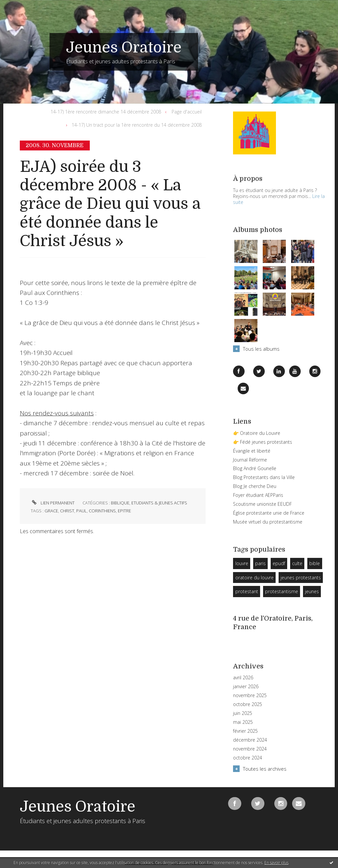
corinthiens (102, 511)
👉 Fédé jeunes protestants (263, 442)
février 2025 (245, 731)
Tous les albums (261, 349)
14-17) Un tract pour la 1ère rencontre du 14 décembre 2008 (137, 125)
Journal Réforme (250, 460)
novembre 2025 (250, 695)
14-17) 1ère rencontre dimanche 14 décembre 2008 (106, 112)
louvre (242, 563)
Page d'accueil (187, 112)
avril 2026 (243, 678)
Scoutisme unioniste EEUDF (262, 504)
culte (297, 563)
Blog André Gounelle (255, 468)
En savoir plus (276, 863)
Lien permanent (53, 503)
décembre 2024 (250, 740)
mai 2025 (243, 722)
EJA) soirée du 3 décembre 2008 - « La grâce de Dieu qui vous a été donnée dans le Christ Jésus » (110, 204)
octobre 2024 (248, 758)
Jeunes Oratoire (124, 48)
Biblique (120, 503)
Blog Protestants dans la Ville (264, 477)
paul (82, 511)
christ (67, 511)
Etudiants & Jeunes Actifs (159, 503)
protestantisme (282, 591)
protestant (247, 591)
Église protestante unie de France (269, 513)
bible (315, 563)
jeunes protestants (301, 578)
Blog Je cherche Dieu (255, 486)
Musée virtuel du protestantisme (268, 522)
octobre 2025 (248, 704)
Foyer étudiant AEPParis (258, 495)
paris (260, 563)
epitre (124, 511)
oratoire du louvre (254, 578)
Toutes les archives (265, 769)
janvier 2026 (246, 687)
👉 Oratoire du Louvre (257, 433)
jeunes (312, 591)
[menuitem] (107, 112)
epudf (279, 563)
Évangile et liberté (252, 451)
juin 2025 (243, 713)
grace (51, 511)
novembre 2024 (250, 749)
